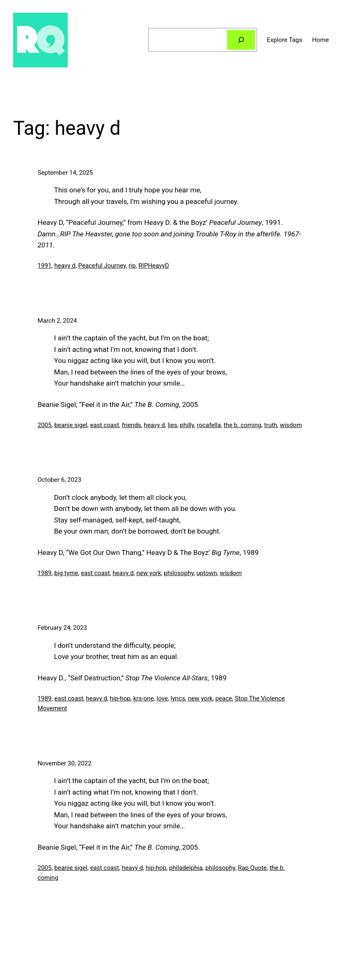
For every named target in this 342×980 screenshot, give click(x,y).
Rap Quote (252, 868)
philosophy (179, 573)
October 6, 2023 (60, 480)
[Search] (241, 40)
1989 (45, 573)
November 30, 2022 (65, 763)
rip (132, 266)
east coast (104, 425)
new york (149, 573)
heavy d (65, 266)
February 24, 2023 (63, 628)
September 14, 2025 (65, 173)
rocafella (209, 425)
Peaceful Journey (102, 266)
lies (172, 425)
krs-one (144, 698)
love (162, 698)
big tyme (66, 573)
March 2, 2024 (57, 321)
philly (187, 425)
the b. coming (243, 425)
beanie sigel (71, 425)
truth (271, 425)
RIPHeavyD (154, 266)
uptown (207, 573)
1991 (45, 266)
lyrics (178, 698)
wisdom (291, 425)
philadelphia (186, 868)
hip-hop (120, 698)
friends (132, 425)
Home (320, 40)
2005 (45, 425)
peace (224, 698)
